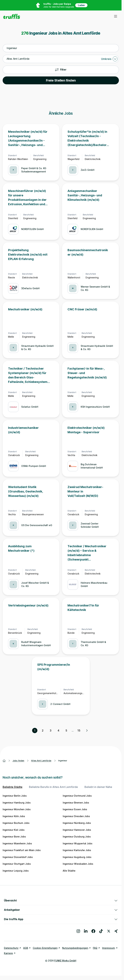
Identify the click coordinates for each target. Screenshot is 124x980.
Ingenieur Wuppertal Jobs (78, 843)
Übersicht (61, 900)
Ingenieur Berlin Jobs (15, 796)
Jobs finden (18, 761)
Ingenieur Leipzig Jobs (16, 871)
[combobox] (61, 48)
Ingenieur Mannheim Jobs (17, 843)
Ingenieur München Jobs (17, 809)
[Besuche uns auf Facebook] (93, 931)
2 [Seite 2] (43, 730)
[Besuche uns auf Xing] (116, 931)
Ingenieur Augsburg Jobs (77, 857)
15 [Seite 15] (79, 730)
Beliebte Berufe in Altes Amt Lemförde (53, 787)
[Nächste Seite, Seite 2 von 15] (87, 730)
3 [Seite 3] (51, 730)
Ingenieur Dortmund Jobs (77, 796)
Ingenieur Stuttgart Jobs (17, 864)
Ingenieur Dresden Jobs (76, 816)
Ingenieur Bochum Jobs (16, 823)
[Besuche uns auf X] (109, 931)
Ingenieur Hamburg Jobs (17, 803)
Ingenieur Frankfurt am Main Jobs (22, 850)
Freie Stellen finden (61, 80)
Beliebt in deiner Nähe (98, 787)
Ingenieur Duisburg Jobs (77, 837)
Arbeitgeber (61, 910)
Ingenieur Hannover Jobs (77, 830)
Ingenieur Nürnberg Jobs (77, 823)
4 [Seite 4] (58, 730)
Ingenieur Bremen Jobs (76, 803)
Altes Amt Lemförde (41, 761)
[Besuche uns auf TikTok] (101, 931)
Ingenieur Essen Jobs (75, 809)
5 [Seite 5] (66, 730)
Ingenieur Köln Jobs (14, 816)
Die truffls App (61, 919)
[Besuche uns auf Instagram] (78, 931)
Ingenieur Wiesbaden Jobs (78, 864)
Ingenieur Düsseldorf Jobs (18, 857)
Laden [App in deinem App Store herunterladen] (81, 5)
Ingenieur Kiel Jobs (14, 830)
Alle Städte (69, 871)
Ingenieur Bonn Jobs (14, 837)
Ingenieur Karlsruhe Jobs (77, 850)
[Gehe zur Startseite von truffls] (12, 16)
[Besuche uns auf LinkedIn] (86, 931)
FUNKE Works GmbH (65, 961)
